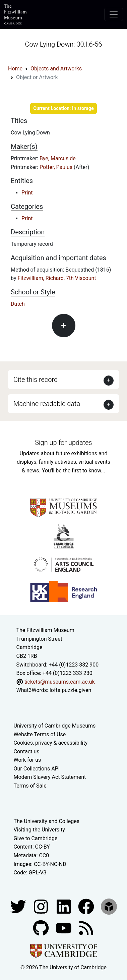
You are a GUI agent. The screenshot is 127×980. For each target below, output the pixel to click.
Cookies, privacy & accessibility (51, 743)
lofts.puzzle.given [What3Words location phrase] (70, 690)
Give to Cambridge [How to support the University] (36, 838)
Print (27, 193)
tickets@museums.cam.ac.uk (59, 682)
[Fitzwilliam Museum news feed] (86, 928)
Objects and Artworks (56, 69)
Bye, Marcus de (58, 158)
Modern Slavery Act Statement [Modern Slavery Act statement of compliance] (50, 777)
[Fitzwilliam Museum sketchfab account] (109, 906)
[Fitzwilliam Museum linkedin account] (87, 906)
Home (15, 69)
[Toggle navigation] (114, 14)
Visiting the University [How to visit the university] (39, 830)
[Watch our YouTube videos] (64, 928)
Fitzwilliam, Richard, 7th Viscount (57, 278)
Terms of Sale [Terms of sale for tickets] (30, 786)
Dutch (18, 304)
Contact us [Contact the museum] (27, 752)
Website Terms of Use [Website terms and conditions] (40, 734)
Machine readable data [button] (47, 404)
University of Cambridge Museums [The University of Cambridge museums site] (55, 726)
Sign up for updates (63, 443)
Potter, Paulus (57, 167)
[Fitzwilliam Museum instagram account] (42, 906)
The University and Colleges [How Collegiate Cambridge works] (47, 821)
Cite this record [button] (36, 380)
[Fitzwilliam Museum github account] (42, 928)
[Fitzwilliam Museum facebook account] (64, 906)
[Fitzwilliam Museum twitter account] (19, 906)
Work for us (27, 760)
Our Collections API (37, 769)
